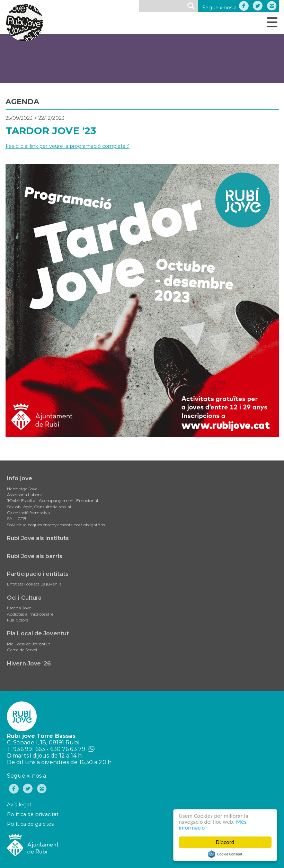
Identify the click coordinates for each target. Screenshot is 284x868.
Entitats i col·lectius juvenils (34, 584)
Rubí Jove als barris (35, 556)
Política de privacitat (33, 814)
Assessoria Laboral (25, 495)
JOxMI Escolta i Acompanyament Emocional (52, 500)
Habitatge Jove (22, 489)
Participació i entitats (38, 574)
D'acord (225, 842)
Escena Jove (19, 608)
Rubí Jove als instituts (38, 538)
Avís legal (19, 805)
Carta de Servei (22, 650)
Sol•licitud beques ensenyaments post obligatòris (56, 525)
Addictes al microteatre (30, 614)
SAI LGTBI (17, 518)
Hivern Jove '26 (29, 664)
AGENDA (23, 102)
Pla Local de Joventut (38, 633)
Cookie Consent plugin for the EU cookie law (225, 854)
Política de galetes (30, 824)
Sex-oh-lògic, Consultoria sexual (39, 507)
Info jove (20, 478)
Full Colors (17, 620)
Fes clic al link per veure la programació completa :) (68, 146)
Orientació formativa (28, 513)
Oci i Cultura (24, 598)
